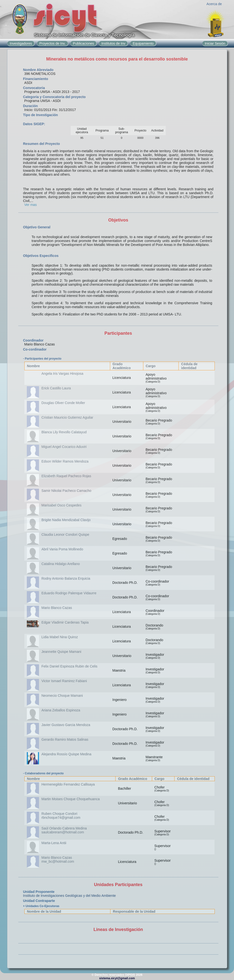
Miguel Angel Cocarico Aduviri (64, 447)
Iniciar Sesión (215, 43)
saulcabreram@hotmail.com (63, 832)
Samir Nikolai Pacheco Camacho (66, 491)
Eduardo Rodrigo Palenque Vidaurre (69, 593)
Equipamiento (143, 43)
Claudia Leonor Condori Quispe (65, 535)
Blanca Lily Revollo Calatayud (64, 432)
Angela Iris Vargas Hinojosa (62, 374)
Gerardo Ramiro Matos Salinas (65, 739)
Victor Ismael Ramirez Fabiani (64, 681)
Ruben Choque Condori (59, 814)
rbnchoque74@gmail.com (61, 818)
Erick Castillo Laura (56, 388)
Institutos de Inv (113, 43)
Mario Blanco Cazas (57, 608)
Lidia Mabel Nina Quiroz (60, 637)
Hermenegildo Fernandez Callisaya (68, 784)
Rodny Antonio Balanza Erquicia (66, 578)
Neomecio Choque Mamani (62, 696)
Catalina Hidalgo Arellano (61, 564)
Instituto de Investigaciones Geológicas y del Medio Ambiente (70, 896)
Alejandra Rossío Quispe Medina (66, 754)
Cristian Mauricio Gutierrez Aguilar (67, 417)
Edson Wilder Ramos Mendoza (65, 461)
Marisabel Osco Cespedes (61, 505)
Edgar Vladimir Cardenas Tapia (65, 622)
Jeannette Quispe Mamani (61, 652)
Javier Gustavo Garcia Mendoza (66, 725)
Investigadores (21, 43)
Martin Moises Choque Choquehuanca (71, 799)
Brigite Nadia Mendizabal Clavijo (66, 520)
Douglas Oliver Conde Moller (63, 403)
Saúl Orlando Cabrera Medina (64, 828)
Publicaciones (83, 43)
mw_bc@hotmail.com (58, 861)
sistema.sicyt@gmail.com (117, 978)
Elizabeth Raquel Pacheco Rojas (66, 476)
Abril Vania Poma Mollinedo (62, 549)
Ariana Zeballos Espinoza (61, 710)
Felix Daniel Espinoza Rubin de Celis (69, 666)
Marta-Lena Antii (54, 843)
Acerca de (214, 4)
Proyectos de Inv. (53, 43)
